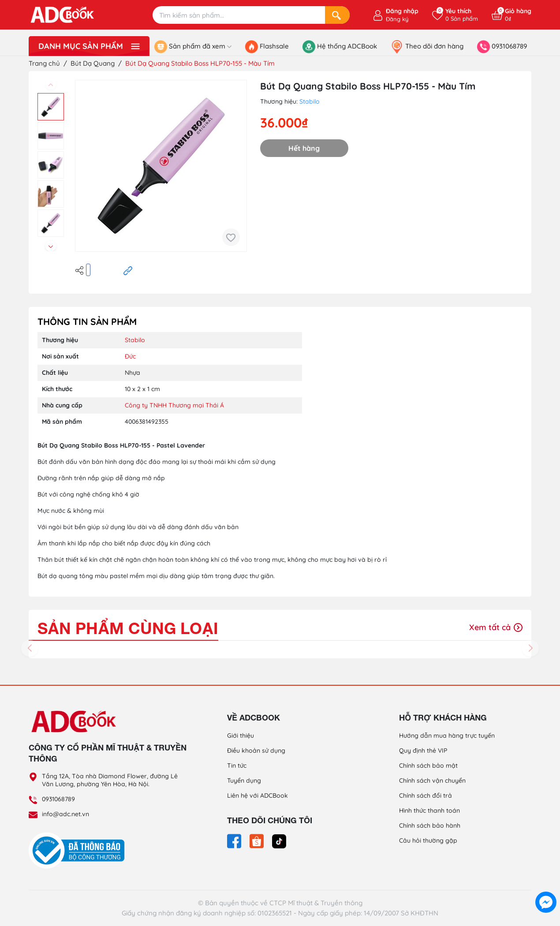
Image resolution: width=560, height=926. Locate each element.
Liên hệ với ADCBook (258, 795)
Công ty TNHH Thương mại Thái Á (174, 405)
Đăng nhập (402, 11)
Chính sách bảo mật (428, 765)
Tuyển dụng (244, 780)
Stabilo (310, 101)
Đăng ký (397, 19)
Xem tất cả (496, 627)
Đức (130, 356)
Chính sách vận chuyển (432, 780)
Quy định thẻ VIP (423, 751)
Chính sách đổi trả (426, 795)
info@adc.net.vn (65, 814)
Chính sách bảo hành (430, 825)
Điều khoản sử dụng (256, 751)
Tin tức (237, 765)
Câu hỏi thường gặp (428, 840)
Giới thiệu (241, 736)
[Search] (337, 15)
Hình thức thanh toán (429, 810)
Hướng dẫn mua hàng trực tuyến (447, 736)
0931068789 (58, 799)
